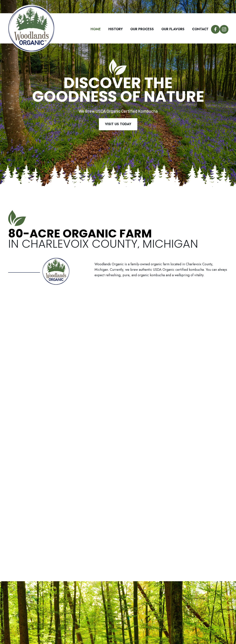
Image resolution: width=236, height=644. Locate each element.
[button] (215, 29)
